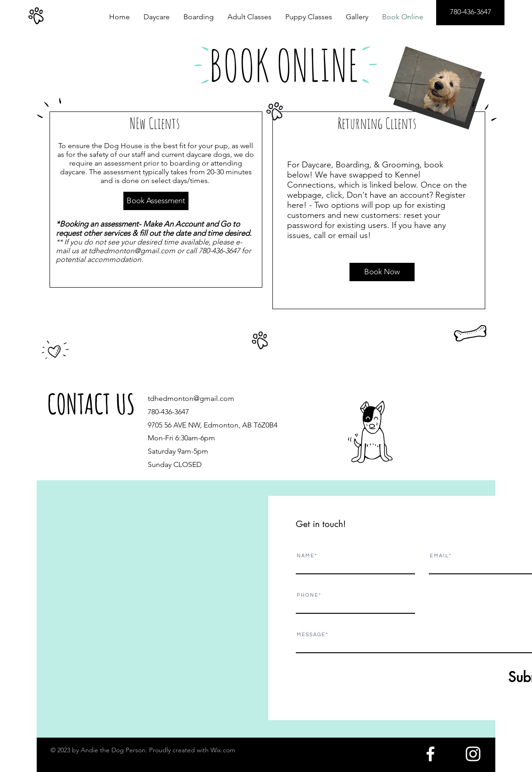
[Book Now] (382, 272)
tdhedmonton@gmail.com (132, 251)
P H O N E (307, 595)
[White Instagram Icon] (473, 754)
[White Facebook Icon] (430, 754)
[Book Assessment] (156, 201)
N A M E (305, 556)
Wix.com (223, 750)
